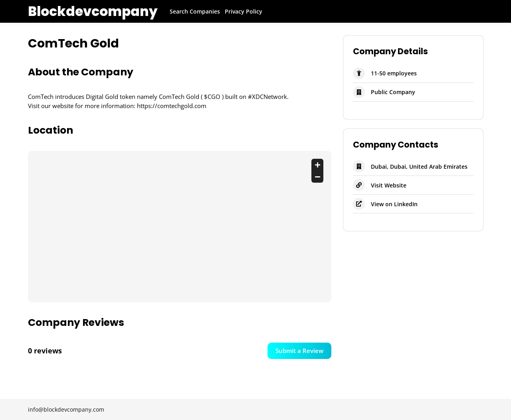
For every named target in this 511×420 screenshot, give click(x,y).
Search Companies (195, 11)
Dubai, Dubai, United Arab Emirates (419, 167)
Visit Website (389, 185)
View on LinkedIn (394, 204)
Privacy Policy (244, 11)
